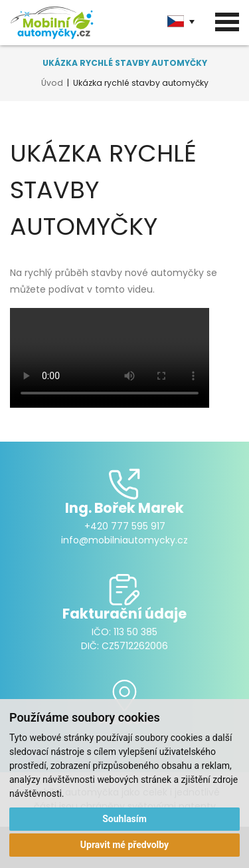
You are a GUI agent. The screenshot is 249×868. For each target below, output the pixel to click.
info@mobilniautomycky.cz (124, 540)
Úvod (52, 83)
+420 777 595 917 (125, 526)
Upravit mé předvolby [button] (124, 845)
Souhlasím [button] (124, 819)
